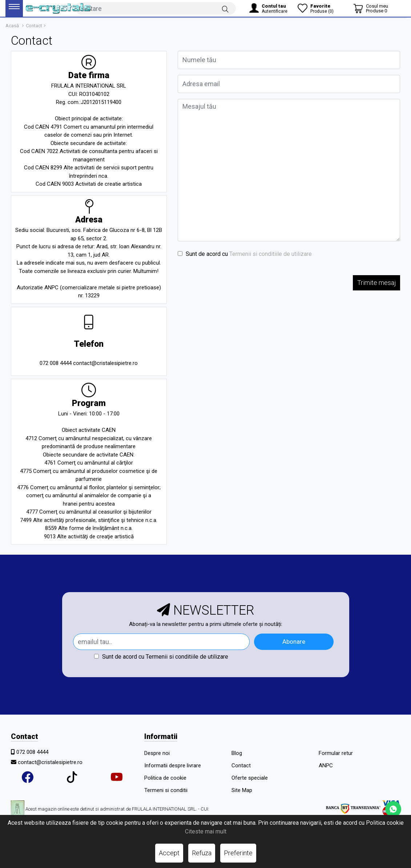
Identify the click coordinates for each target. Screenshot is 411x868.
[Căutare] (225, 9)
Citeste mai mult (206, 831)
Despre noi (157, 753)
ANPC (326, 765)
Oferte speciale (250, 778)
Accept (169, 853)
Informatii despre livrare (173, 765)
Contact (34, 26)
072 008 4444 (32, 752)
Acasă (12, 26)
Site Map (242, 790)
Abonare (294, 642)
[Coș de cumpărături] (371, 8)
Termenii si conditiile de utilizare (271, 254)
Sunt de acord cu (245, 254)
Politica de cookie (165, 778)
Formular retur (336, 753)
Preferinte (238, 853)
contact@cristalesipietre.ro (50, 762)
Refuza (202, 853)
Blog (237, 753)
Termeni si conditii (166, 790)
